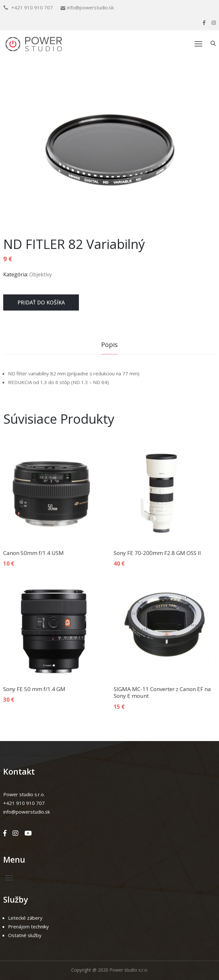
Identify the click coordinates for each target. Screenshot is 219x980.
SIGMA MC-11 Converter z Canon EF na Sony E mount (162, 692)
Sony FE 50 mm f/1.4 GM (34, 689)
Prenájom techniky (29, 926)
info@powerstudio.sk (90, 7)
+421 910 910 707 (32, 7)
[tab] (110, 346)
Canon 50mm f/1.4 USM (33, 553)
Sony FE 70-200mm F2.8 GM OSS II (157, 553)
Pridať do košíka (41, 302)
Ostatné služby (25, 935)
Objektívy (41, 274)
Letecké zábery (25, 918)
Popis (110, 345)
